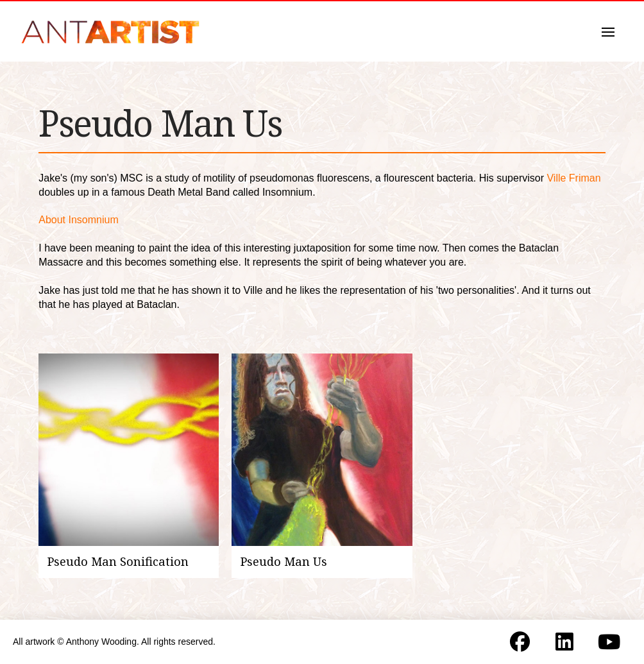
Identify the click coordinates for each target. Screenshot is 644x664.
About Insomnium (79, 220)
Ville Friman (573, 178)
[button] (608, 32)
